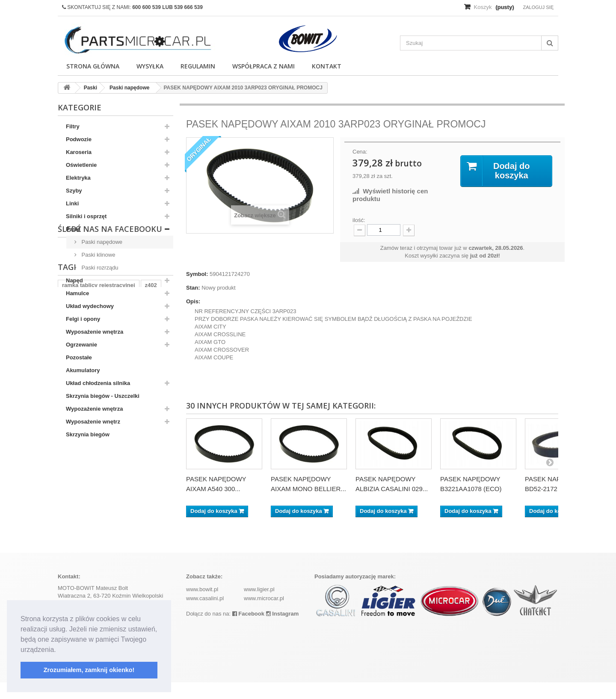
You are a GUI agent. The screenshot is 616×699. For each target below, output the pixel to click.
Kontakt (327, 66)
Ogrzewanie (81, 345)
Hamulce (77, 293)
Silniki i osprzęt (86, 216)
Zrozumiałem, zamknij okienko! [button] (89, 670)
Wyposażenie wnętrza (95, 332)
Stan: (193, 288)
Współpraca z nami (264, 66)
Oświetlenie (81, 165)
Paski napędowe (101, 242)
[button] (59, 650)
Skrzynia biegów (88, 434)
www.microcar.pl (264, 615)
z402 (151, 515)
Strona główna (93, 66)
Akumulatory (83, 370)
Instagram (283, 630)
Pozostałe (79, 357)
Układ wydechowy (90, 306)
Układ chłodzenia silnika (98, 383)
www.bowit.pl (202, 606)
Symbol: (197, 274)
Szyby (74, 191)
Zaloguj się (538, 7)
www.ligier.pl (259, 606)
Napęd (74, 280)
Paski (73, 229)
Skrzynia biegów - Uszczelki (103, 396)
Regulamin (198, 66)
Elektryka (78, 178)
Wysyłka (150, 66)
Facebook (248, 630)
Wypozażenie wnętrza (94, 409)
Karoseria (79, 152)
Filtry (73, 126)
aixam (70, 528)
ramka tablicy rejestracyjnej (99, 515)
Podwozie (79, 139)
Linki (72, 203)
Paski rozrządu (99, 268)
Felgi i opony (83, 319)
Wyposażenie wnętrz (93, 422)
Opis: (193, 301)
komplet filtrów (107, 528)
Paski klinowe (98, 255)
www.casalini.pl (205, 615)
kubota (146, 528)
